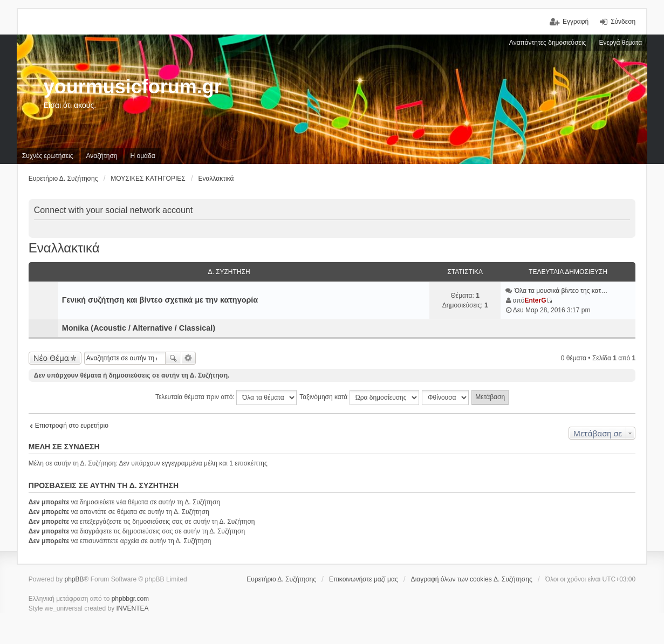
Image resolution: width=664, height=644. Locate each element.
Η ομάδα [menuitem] (143, 156)
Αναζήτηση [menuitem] (102, 156)
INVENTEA (133, 608)
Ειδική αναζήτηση (189, 358)
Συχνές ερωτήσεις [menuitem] (48, 156)
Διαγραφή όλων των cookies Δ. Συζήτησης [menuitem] (472, 579)
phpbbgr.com (130, 599)
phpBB (74, 579)
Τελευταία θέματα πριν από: (226, 398)
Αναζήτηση (173, 358)
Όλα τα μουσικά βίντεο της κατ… (561, 291)
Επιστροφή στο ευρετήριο (72, 426)
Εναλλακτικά (64, 248)
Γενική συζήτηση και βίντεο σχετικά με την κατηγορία (160, 300)
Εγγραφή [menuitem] (576, 22)
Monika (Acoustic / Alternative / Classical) (139, 328)
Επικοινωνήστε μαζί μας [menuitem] (364, 579)
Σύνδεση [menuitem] (623, 22)
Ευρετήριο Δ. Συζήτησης (281, 579)
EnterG (536, 300)
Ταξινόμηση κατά (359, 398)
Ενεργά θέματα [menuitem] (620, 43)
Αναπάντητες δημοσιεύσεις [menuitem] (548, 43)
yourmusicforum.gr (133, 87)
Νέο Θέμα (51, 358)
